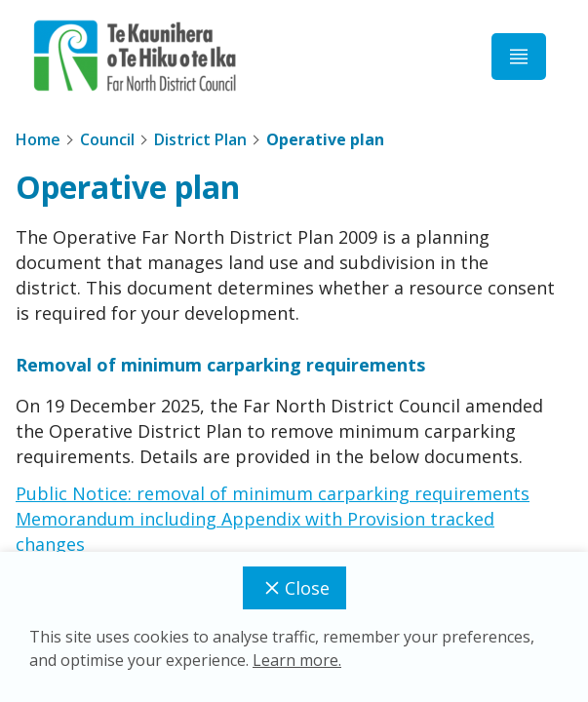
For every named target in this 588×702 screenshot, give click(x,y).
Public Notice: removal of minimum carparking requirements (273, 493)
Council (107, 139)
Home (38, 139)
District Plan (200, 139)
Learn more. (297, 660)
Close (294, 588)
